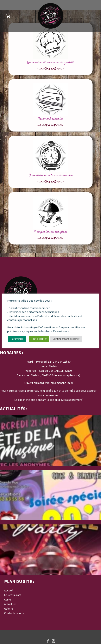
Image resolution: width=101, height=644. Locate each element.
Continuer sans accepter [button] (66, 339)
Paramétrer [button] (17, 339)
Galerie (9, 609)
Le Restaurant (13, 595)
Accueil (9, 590)
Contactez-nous (14, 613)
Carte (8, 599)
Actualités (10, 604)
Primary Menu (93, 16)
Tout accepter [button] (39, 339)
